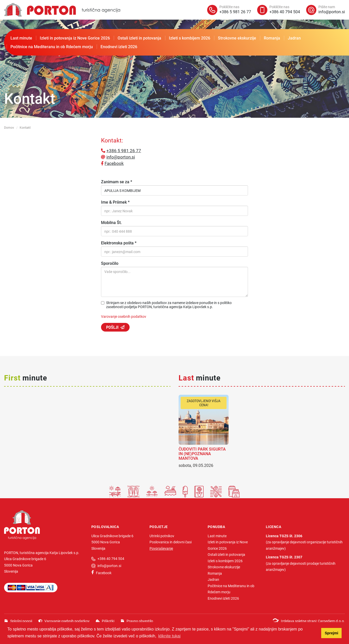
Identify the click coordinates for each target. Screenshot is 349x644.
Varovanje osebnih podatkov (124, 316)
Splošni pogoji (21, 621)
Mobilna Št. (111, 222)
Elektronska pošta (119, 243)
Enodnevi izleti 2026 (119, 47)
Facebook (114, 163)
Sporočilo (110, 263)
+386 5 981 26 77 (124, 150)
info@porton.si (121, 157)
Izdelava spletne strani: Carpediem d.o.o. (313, 621)
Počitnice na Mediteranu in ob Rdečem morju (52, 47)
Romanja (272, 38)
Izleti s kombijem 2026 (190, 38)
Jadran (294, 38)
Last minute (21, 38)
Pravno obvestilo (140, 621)
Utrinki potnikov (162, 536)
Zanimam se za (117, 182)
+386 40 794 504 (111, 558)
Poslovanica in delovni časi (171, 542)
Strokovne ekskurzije (237, 38)
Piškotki (108, 621)
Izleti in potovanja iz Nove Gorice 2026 (75, 38)
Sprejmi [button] (332, 633)
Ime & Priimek (115, 202)
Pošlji (112, 327)
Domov (9, 127)
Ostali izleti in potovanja (139, 38)
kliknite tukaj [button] (169, 636)
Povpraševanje (161, 548)
